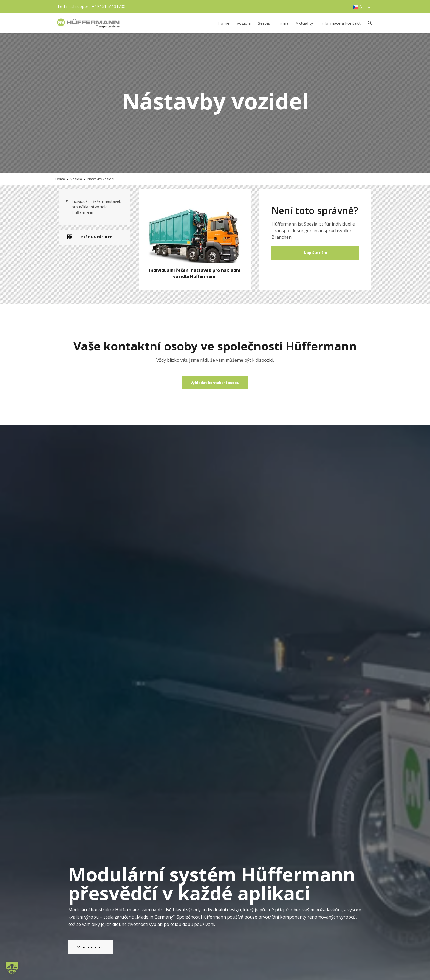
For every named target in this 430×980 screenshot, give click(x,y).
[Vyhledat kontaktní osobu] (215, 383)
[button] (12, 968)
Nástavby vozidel (101, 179)
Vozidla (76, 179)
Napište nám (315, 252)
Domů (60, 179)
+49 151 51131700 (108, 6)
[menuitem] (362, 7)
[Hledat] (370, 23)
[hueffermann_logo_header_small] (89, 23)
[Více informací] (90, 947)
